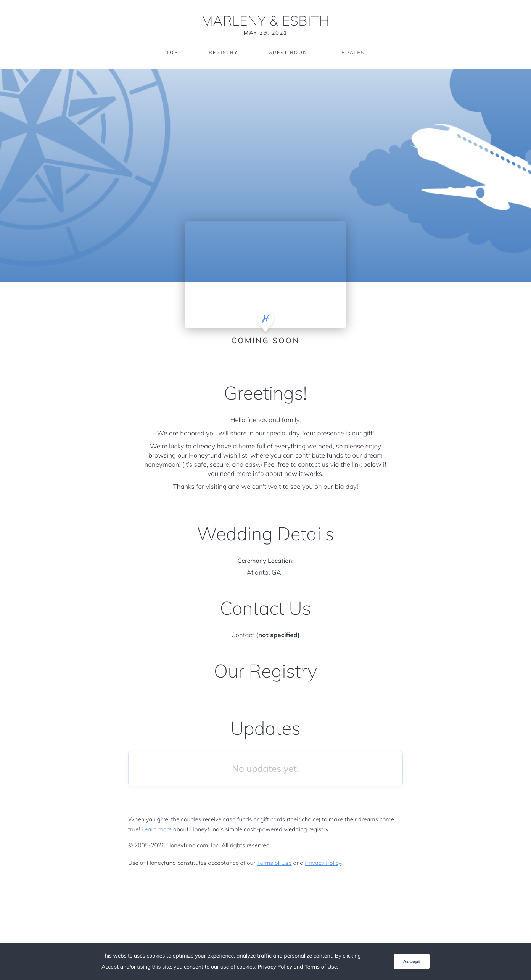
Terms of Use (274, 863)
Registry (223, 52)
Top (172, 52)
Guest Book (288, 52)
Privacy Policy (323, 863)
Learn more (157, 829)
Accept (412, 962)
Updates (351, 52)
